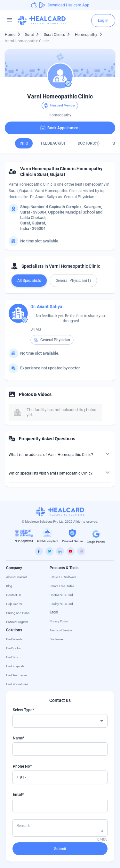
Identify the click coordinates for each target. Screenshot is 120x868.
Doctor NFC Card (61, 595)
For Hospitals (15, 666)
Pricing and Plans (18, 613)
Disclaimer (57, 639)
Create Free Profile (62, 586)
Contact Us (14, 595)
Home (14, 35)
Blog (9, 586)
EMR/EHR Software (63, 577)
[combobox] (60, 721)
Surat (33, 35)
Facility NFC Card (61, 604)
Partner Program (17, 622)
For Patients (14, 639)
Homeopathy (90, 35)
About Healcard (17, 577)
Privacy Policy (59, 621)
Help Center (14, 604)
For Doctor (13, 648)
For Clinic (12, 657)
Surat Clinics (58, 35)
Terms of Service (61, 630)
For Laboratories (17, 684)
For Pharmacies (17, 675)
